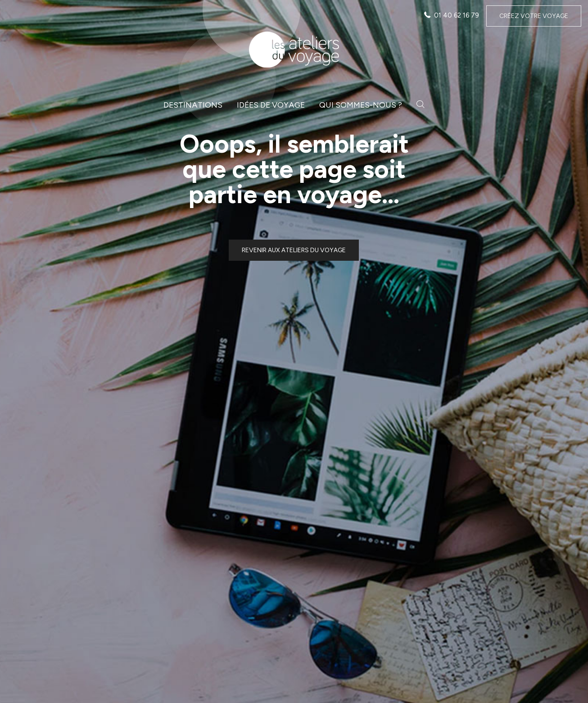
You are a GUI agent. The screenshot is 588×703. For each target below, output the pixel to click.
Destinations (193, 105)
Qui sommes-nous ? (361, 105)
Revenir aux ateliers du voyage (294, 250)
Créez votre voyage (534, 16)
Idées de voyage (271, 105)
